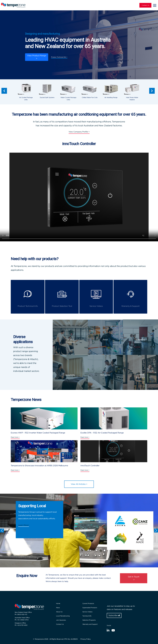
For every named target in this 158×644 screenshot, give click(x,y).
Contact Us (145, 5)
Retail (105, 340)
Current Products (88, 603)
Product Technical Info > (59, 57)
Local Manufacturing (63, 616)
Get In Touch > (134, 578)
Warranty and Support (90, 624)
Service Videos (87, 612)
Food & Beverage (140, 376)
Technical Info (87, 616)
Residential (105, 375)
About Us (59, 612)
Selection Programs (89, 620)
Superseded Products (90, 608)
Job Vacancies (61, 620)
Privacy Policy (86, 639)
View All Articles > (79, 484)
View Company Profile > (79, 132)
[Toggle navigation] (155, 5)
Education (141, 340)
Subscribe (114, 615)
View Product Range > (37, 57)
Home (58, 603)
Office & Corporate (70, 341)
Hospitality (70, 375)
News (58, 608)
